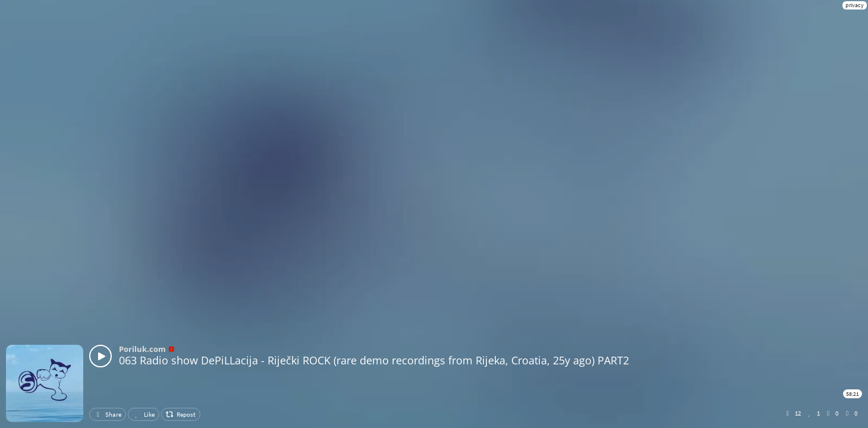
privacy (855, 5)
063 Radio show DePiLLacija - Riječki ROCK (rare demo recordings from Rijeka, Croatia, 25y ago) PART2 (374, 360)
